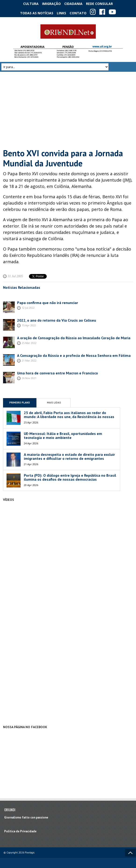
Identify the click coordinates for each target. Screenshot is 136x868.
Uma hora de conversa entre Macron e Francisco (57, 373)
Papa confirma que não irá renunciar (48, 303)
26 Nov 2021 (29, 378)
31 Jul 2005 (15, 276)
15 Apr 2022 (29, 325)
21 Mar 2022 (29, 360)
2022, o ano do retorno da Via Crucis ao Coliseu (57, 320)
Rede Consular (99, 4)
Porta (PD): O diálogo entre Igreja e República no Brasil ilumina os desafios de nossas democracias (70, 477)
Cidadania (73, 4)
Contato (78, 13)
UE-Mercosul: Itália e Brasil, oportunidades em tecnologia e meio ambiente (63, 436)
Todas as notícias (37, 13)
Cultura (31, 4)
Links (61, 13)
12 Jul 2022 (28, 308)
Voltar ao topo (130, 853)
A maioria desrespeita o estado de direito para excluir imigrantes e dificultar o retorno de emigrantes (69, 457)
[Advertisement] (68, 110)
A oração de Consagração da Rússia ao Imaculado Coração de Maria (74, 338)
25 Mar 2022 (29, 343)
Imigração (51, 4)
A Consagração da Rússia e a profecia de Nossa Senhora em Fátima (74, 355)
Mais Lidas (54, 403)
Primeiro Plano (20, 403)
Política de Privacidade (20, 831)
